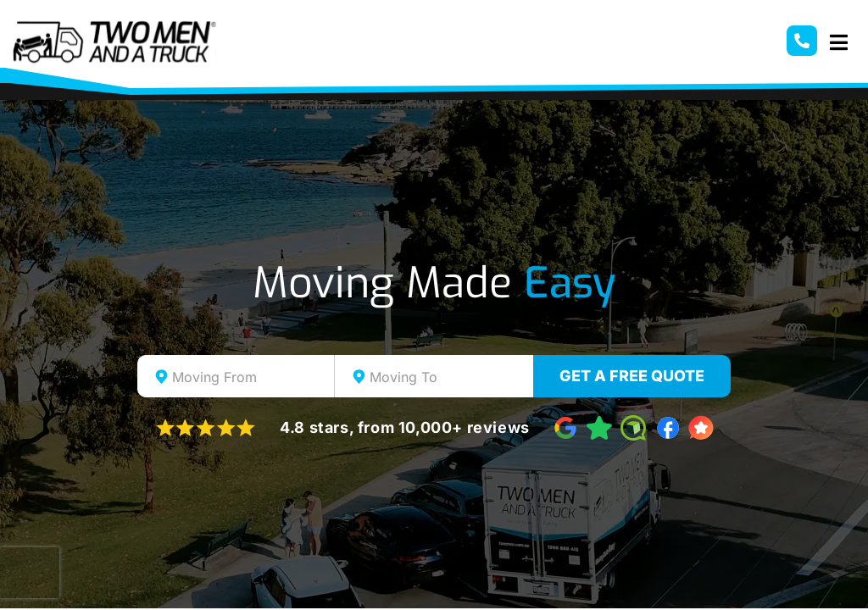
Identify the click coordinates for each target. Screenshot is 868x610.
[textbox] (251, 377)
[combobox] (236, 376)
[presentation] (30, 573)
